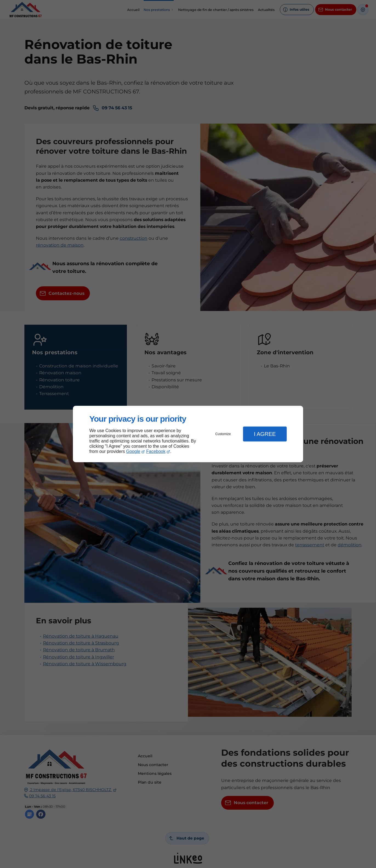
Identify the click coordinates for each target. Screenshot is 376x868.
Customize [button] (223, 434)
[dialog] (188, 434)
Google (133, 451)
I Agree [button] (265, 434)
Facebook (156, 451)
